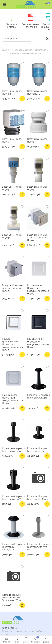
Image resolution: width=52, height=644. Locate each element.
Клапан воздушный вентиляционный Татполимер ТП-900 (13, 598)
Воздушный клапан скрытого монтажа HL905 (37, 238)
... (4, 54)
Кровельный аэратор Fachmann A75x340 (39, 397)
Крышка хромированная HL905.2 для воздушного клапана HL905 (13, 345)
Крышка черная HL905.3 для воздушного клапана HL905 (38, 344)
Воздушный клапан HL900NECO (37, 93)
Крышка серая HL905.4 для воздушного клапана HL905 (13, 400)
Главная (6, 51)
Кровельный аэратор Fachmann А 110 (39, 451)
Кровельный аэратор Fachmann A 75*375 (13, 451)
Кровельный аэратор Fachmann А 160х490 (39, 499)
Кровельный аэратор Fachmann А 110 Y (13, 499)
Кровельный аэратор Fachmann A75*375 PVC (39, 548)
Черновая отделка (13, 25)
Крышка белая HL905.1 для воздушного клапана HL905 (38, 290)
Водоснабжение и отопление (35, 27)
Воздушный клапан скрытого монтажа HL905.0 (12, 289)
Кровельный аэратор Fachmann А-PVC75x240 (13, 548)
